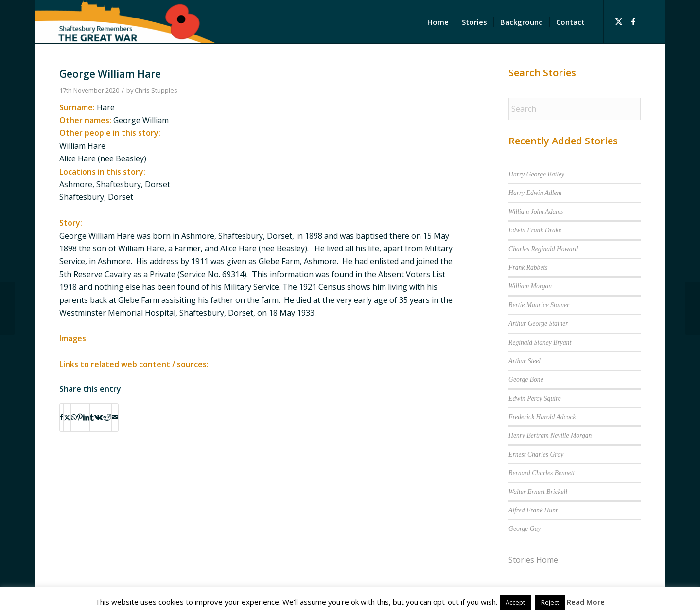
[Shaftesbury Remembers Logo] (125, 22)
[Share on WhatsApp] (74, 417)
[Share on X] (67, 417)
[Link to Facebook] (633, 21)
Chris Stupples (156, 90)
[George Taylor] (8, 308)
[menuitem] (438, 22)
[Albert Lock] (692, 308)
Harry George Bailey (536, 174)
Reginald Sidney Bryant (540, 343)
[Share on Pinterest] (80, 417)
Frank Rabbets (528, 268)
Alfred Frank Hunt (533, 510)
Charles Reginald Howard (543, 249)
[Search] (575, 109)
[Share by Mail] (115, 417)
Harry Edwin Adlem (535, 193)
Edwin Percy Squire (535, 398)
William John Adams (536, 212)
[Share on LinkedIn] (86, 417)
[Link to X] (619, 21)
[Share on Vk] (98, 417)
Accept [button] (515, 602)
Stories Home (533, 560)
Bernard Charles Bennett (542, 473)
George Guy (525, 529)
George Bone (526, 379)
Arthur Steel (525, 361)
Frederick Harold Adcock (542, 417)
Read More (586, 602)
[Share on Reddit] (107, 417)
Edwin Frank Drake (535, 230)
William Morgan (530, 286)
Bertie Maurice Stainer (539, 305)
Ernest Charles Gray (536, 454)
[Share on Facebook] (61, 417)
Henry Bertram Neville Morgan (550, 435)
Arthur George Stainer (538, 324)
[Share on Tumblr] (92, 417)
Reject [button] (550, 602)
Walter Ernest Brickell (538, 492)
